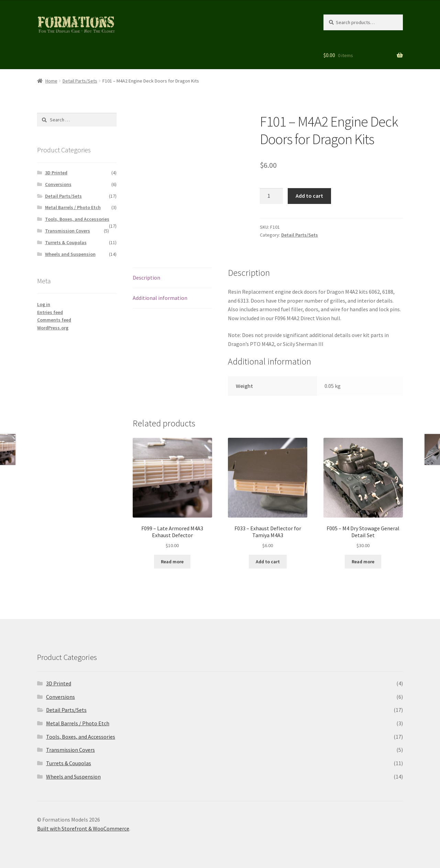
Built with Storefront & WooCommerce (83, 828)
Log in (44, 304)
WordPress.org (53, 328)
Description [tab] (146, 278)
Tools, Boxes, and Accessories (77, 219)
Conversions (58, 184)
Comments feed (54, 320)
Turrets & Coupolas (66, 242)
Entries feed (50, 312)
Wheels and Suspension (70, 254)
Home (51, 81)
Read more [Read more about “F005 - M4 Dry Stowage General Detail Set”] (363, 562)
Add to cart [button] (268, 562)
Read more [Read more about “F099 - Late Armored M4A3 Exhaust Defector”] (172, 562)
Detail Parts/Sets (80, 81)
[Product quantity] (272, 196)
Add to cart (309, 196)
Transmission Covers (68, 231)
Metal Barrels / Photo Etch (73, 207)
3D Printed (56, 173)
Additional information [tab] (160, 298)
